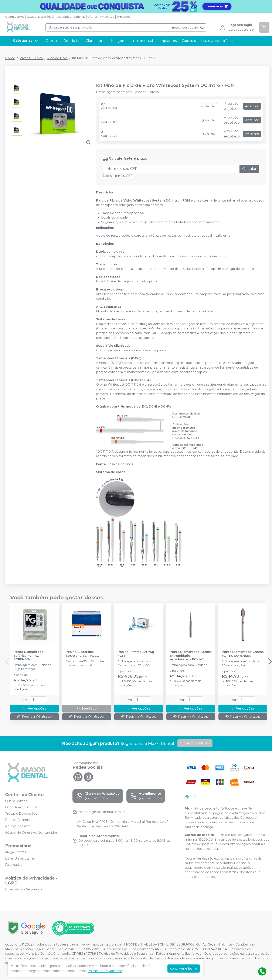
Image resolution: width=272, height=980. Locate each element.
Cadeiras (79, 17)
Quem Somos (15, 17)
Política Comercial (19, 820)
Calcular (249, 169)
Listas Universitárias (40, 17)
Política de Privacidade (105, 971)
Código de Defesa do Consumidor (31, 833)
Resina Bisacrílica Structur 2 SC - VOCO (82, 654)
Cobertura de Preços (21, 807)
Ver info (208, 106)
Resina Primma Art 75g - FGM (137, 654)
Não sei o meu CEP (118, 176)
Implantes (123, 17)
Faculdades (63, 17)
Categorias (23, 41)
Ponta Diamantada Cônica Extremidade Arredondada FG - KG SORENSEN (191, 656)
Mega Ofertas (16, 852)
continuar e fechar (184, 968)
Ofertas (92, 17)
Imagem (118, 41)
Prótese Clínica (31, 58)
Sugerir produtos (195, 743)
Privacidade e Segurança (24, 889)
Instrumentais (142, 41)
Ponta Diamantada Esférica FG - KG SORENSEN (28, 656)
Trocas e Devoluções (21, 814)
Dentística (72, 41)
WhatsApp (107, 17)
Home (10, 58)
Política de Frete (18, 826)
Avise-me (252, 106)
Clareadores (96, 41)
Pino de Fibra (57, 58)
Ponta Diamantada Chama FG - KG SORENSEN (243, 654)
